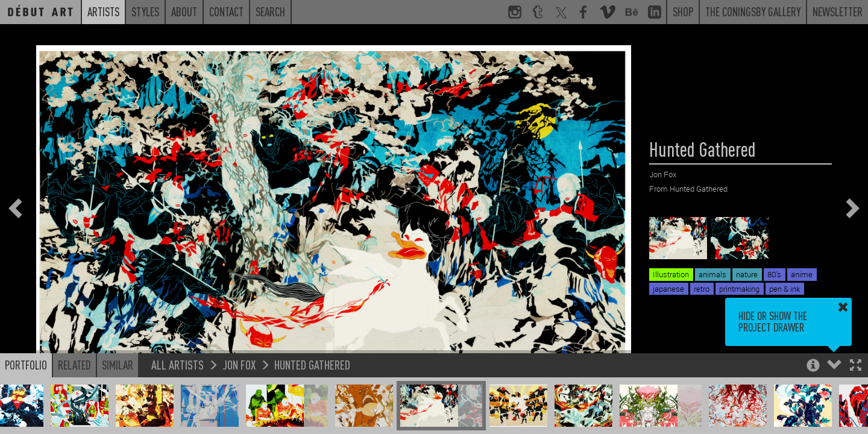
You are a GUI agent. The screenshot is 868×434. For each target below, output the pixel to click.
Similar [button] (118, 365)
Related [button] (74, 365)
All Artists (178, 364)
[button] (856, 366)
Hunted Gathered (312, 364)
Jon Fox (239, 364)
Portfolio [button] (26, 365)
